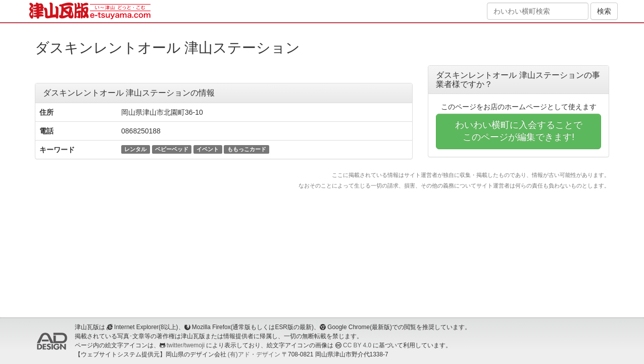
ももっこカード (247, 149)
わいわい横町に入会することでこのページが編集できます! (519, 131)
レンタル (135, 149)
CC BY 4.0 (357, 345)
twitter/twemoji (186, 345)
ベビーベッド (172, 149)
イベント (208, 149)
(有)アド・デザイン (254, 354)
